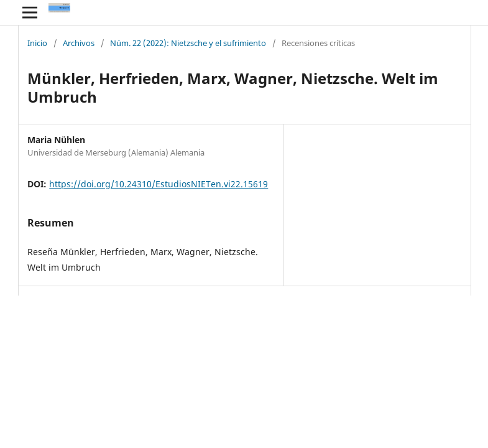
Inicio (37, 44)
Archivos (79, 44)
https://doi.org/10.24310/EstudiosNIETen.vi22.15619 (159, 184)
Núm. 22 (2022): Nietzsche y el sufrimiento (188, 44)
